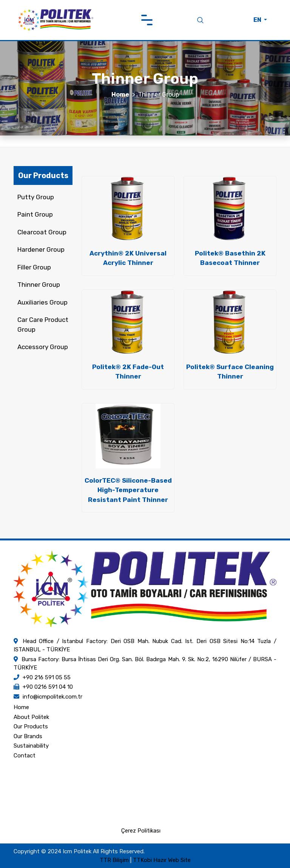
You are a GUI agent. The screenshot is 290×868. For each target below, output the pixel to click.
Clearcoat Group (42, 232)
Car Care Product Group (43, 325)
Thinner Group (39, 285)
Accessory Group (43, 347)
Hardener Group (41, 249)
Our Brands (28, 736)
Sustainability (31, 746)
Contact (25, 756)
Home (120, 95)
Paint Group (35, 214)
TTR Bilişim (114, 860)
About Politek (31, 717)
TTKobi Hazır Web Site (162, 860)
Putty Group (36, 197)
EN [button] (258, 20)
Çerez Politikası (141, 831)
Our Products (31, 726)
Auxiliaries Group (42, 302)
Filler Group (34, 267)
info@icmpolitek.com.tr (52, 697)
